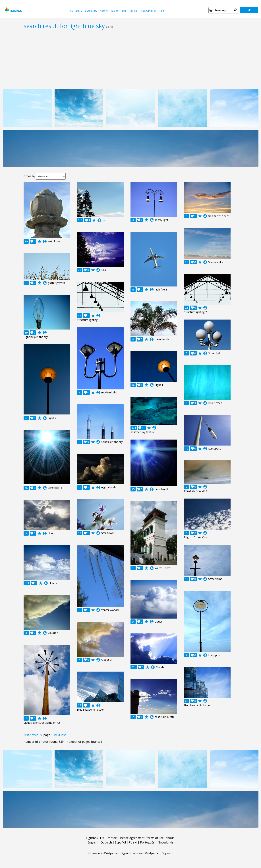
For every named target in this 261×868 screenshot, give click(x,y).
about (170, 838)
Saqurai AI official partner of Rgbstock (153, 853)
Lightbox (92, 838)
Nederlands (166, 842)
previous (36, 735)
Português (147, 842)
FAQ (124, 11)
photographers (148, 11)
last (63, 735)
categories (76, 11)
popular (104, 11)
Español (120, 842)
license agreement (132, 838)
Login (162, 11)
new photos (91, 11)
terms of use (155, 838)
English (93, 842)
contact (133, 11)
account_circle (45, 241)
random (115, 11)
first (26, 735)
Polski (133, 842)
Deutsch (106, 842)
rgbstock (13, 10)
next (57, 735)
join (249, 10)
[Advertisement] (130, 59)
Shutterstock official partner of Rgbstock (110, 853)
